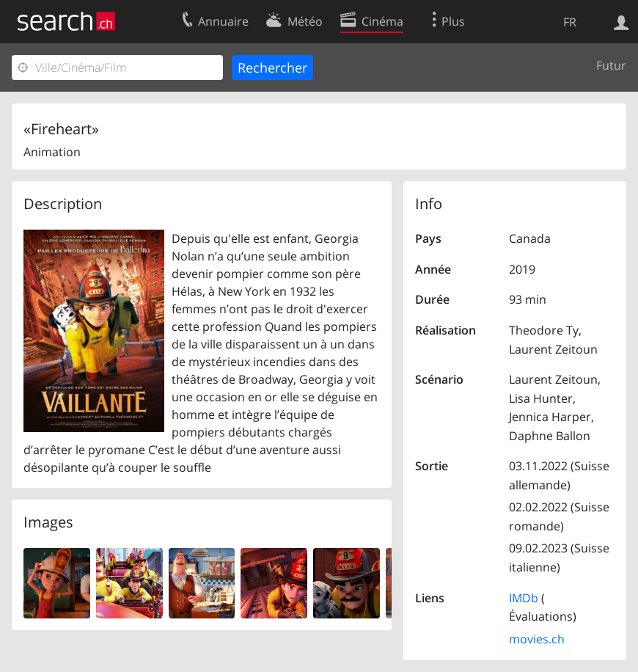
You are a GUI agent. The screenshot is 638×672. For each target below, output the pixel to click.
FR (570, 22)
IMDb (524, 598)
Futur (611, 65)
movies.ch (537, 639)
